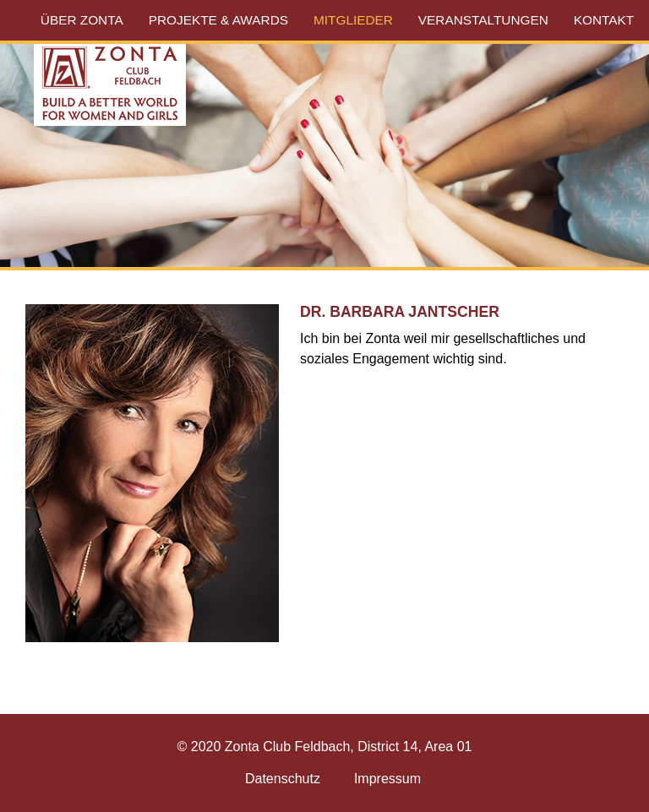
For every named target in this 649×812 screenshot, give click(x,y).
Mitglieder (353, 20)
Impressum (387, 779)
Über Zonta (82, 20)
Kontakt (604, 20)
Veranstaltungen (483, 20)
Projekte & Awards (218, 20)
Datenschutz (283, 779)
